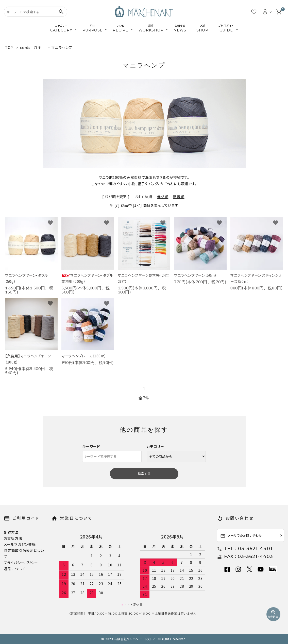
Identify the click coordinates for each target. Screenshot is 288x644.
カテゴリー (156, 446)
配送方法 (11, 532)
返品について (14, 569)
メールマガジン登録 (20, 544)
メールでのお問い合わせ (241, 536)
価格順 (163, 197)
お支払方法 (13, 538)
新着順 (179, 197)
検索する (144, 474)
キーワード (91, 446)
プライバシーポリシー (21, 563)
